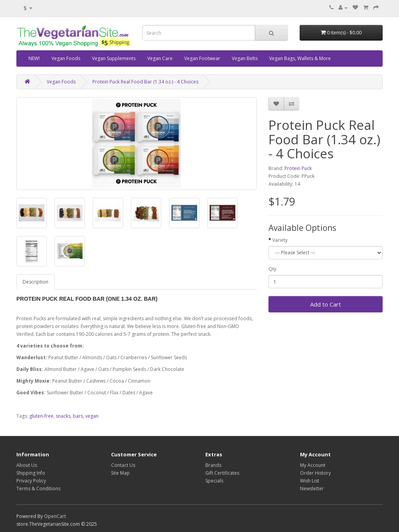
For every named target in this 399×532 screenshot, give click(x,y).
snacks (63, 416)
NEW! (34, 58)
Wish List (310, 481)
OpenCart (55, 516)
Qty (272, 269)
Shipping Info (31, 473)
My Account (313, 465)
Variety (280, 240)
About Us (27, 465)
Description (35, 282)
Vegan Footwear (202, 58)
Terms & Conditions (38, 489)
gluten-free (41, 416)
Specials (214, 481)
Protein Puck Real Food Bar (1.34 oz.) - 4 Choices (145, 82)
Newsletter (312, 489)
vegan (92, 416)
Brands (213, 465)
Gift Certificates (222, 473)
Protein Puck (298, 168)
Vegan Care (160, 58)
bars (78, 416)
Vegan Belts (245, 58)
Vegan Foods (66, 58)
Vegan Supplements (114, 58)
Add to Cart (326, 304)
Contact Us (123, 465)
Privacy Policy (31, 481)
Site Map (120, 473)
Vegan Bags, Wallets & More (300, 58)
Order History (315, 473)
